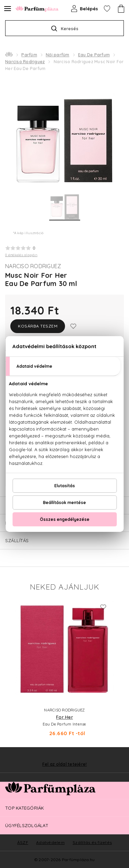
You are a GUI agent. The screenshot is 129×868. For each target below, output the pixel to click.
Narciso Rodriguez (25, 62)
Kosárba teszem (38, 326)
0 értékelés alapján (21, 255)
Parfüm (29, 55)
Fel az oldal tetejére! (65, 764)
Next (119, 667)
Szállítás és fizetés (92, 842)
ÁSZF (23, 842)
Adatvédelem (50, 842)
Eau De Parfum (94, 55)
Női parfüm (58, 55)
